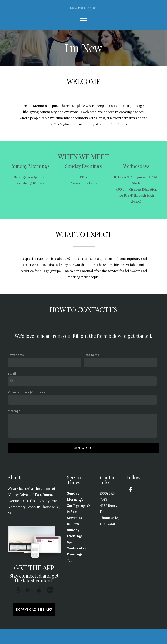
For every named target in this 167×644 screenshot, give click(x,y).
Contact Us (83, 463)
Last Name (91, 370)
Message (14, 426)
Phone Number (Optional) (26, 407)
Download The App (34, 625)
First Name (16, 370)
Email (12, 389)
